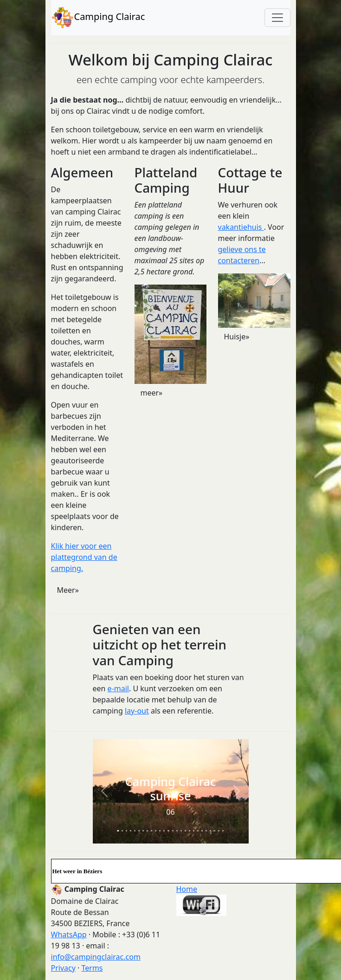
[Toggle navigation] (277, 18)
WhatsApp (69, 935)
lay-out (137, 711)
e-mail (118, 688)
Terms (92, 968)
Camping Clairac (98, 18)
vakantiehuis (241, 227)
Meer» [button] (68, 590)
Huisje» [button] (237, 337)
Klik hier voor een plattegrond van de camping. (84, 557)
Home (187, 889)
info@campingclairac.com (96, 957)
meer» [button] (152, 393)
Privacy (63, 968)
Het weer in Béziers (77, 871)
